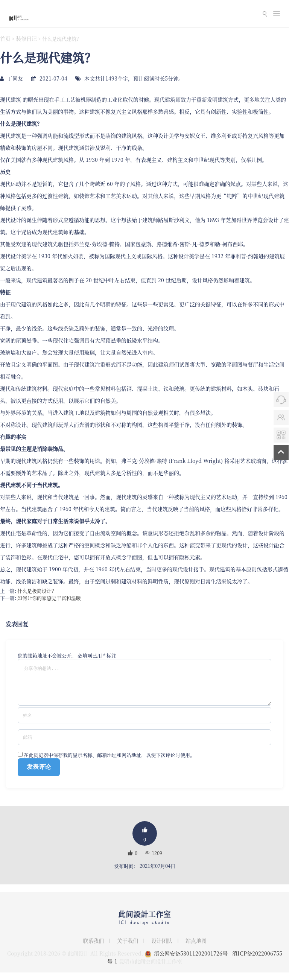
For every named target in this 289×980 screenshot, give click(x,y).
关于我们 (128, 948)
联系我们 (93, 948)
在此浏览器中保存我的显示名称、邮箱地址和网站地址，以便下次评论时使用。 (109, 762)
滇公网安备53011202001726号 (191, 961)
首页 (5, 38)
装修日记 (26, 38)
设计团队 (162, 948)
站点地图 (196, 948)
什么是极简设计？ (37, 591)
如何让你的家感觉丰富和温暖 (49, 598)
